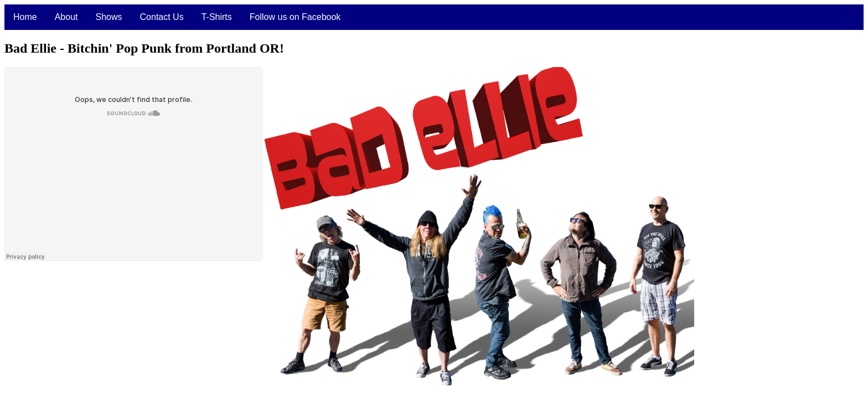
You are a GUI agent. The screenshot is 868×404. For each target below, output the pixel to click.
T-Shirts (217, 17)
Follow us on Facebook (295, 17)
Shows (109, 17)
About (66, 17)
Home (25, 17)
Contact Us (162, 17)
